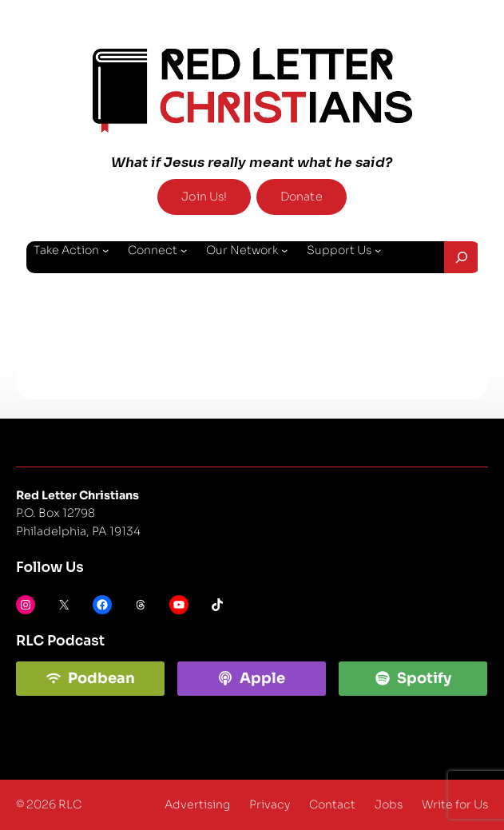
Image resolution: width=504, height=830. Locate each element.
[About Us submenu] (92, 288)
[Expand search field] (462, 257)
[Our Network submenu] (284, 250)
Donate (302, 197)
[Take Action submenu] (105, 250)
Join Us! (204, 197)
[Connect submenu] (184, 250)
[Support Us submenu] (378, 250)
